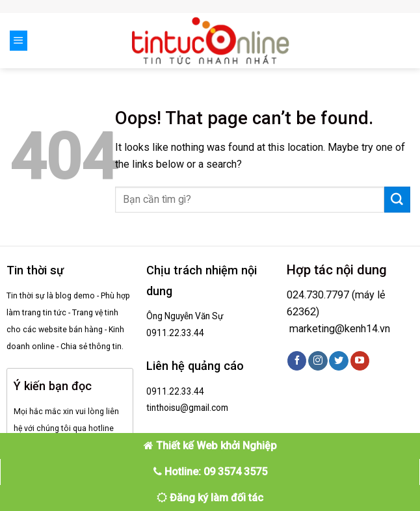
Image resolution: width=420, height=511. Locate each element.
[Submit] (397, 200)
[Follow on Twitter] (338, 361)
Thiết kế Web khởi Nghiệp (210, 446)
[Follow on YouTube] (360, 361)
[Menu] (19, 40)
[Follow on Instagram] (318, 361)
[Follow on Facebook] (297, 361)
